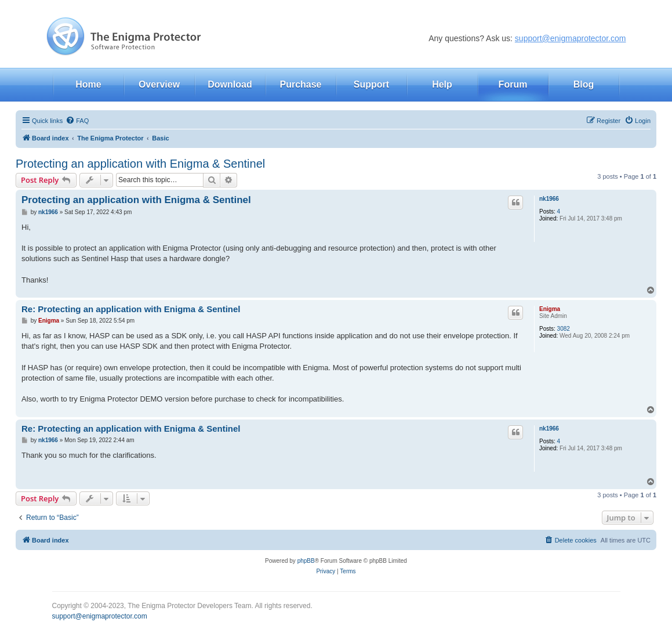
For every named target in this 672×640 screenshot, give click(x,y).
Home (88, 84)
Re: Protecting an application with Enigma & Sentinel (131, 309)
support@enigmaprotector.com (571, 38)
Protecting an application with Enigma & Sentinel (140, 164)
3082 (564, 329)
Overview (159, 84)
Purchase (300, 84)
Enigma (550, 309)
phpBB (306, 561)
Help (442, 84)
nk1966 (549, 199)
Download (230, 84)
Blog (584, 84)
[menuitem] (77, 121)
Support (371, 84)
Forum (513, 84)
